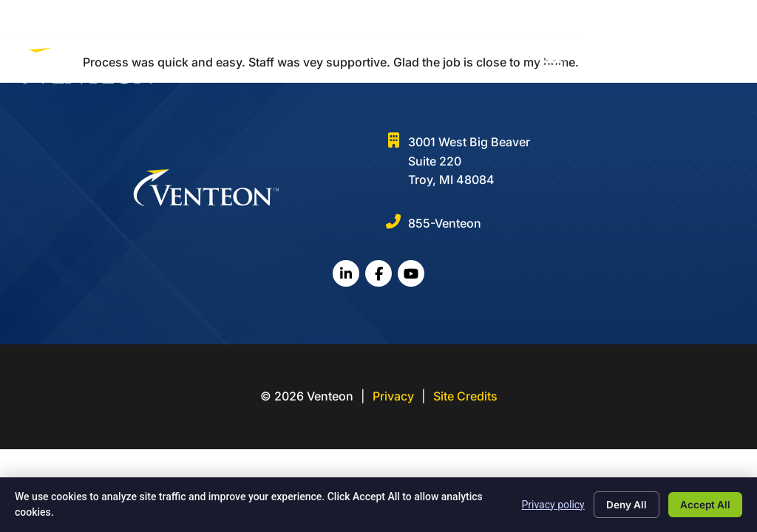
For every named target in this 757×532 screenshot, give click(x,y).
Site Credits (465, 396)
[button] (728, 68)
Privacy (393, 396)
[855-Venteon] (393, 222)
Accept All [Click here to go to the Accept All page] (703, 504)
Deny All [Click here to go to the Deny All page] (620, 504)
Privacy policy (544, 504)
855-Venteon (445, 223)
